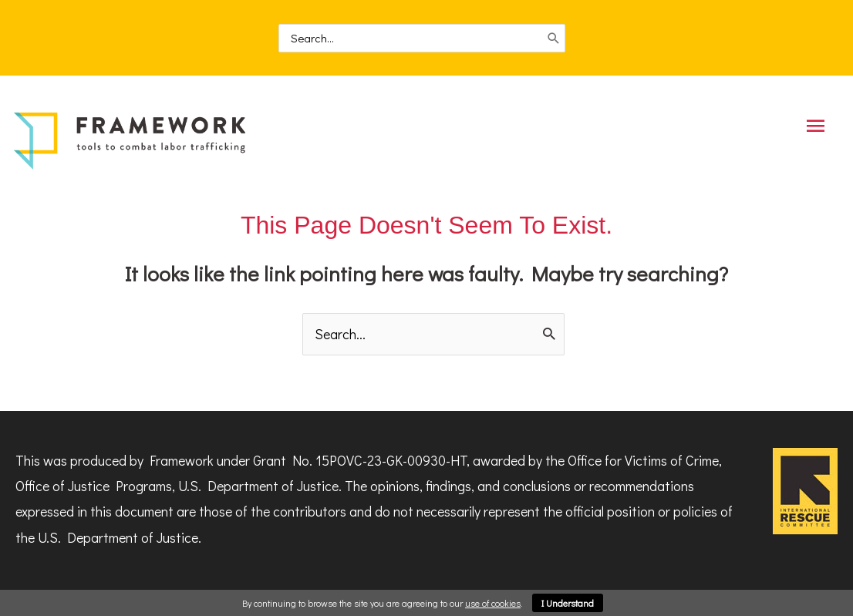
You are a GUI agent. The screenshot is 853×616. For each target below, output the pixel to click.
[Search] (554, 39)
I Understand (568, 603)
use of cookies (493, 603)
